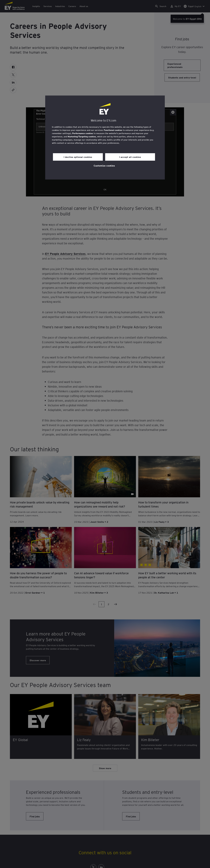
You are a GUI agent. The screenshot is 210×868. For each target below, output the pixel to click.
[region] (105, 138)
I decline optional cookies (78, 157)
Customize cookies (104, 165)
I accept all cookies (130, 157)
